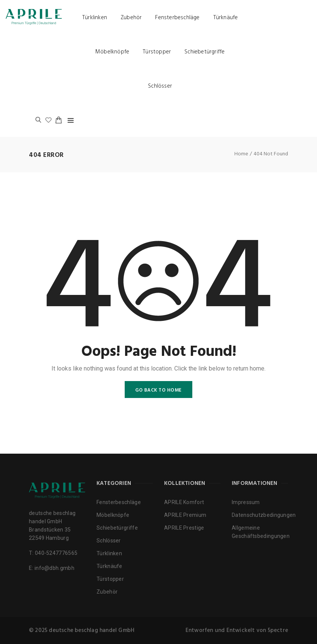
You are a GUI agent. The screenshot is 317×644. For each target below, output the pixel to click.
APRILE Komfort (184, 502)
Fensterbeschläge (177, 18)
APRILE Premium (185, 515)
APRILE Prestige (184, 528)
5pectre (278, 630)
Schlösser (160, 86)
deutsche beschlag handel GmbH (92, 630)
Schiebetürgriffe (205, 52)
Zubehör (131, 18)
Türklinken (95, 18)
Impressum (246, 502)
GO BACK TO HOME (158, 390)
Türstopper (157, 52)
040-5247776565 (56, 553)
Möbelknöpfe (112, 52)
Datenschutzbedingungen (264, 515)
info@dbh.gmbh (54, 568)
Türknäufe (226, 18)
